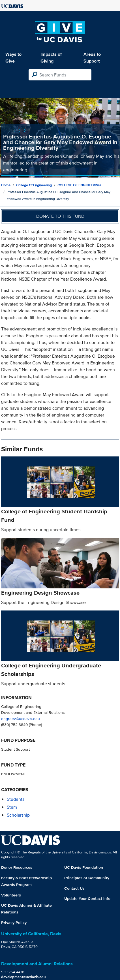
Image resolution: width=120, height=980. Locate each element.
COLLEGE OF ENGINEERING (79, 185)
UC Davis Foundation (84, 867)
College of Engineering (34, 185)
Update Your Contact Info (87, 898)
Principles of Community (87, 878)
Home (6, 185)
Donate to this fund (60, 216)
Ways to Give (13, 58)
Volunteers (11, 895)
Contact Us (74, 888)
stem (12, 807)
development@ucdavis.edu (23, 977)
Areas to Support (92, 58)
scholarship (18, 815)
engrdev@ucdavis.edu (21, 719)
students (16, 799)
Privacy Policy (14, 923)
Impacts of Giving (51, 58)
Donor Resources (17, 867)
